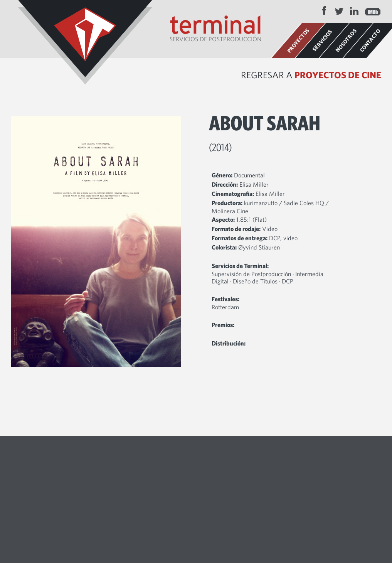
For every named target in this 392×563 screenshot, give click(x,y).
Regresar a (311, 75)
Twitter (339, 11)
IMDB (373, 11)
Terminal (85, 42)
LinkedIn (354, 11)
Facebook (324, 11)
